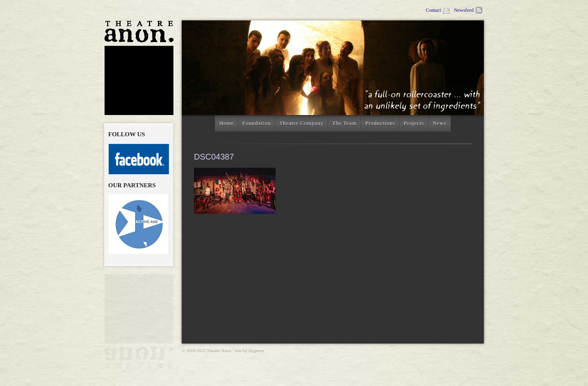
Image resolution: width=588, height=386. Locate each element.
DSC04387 (214, 157)
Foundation (257, 123)
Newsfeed (469, 10)
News (439, 123)
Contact (438, 10)
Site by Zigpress (249, 351)
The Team (344, 123)
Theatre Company (302, 123)
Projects (414, 123)
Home (227, 123)
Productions (380, 123)
